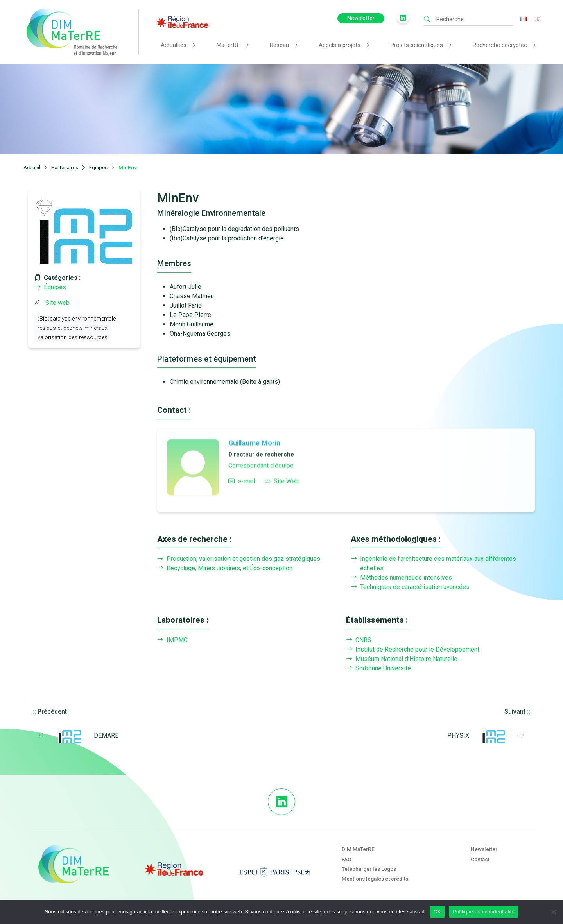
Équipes (50, 287)
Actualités (174, 45)
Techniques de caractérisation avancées (410, 587)
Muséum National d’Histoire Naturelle (402, 659)
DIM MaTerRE (358, 849)
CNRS (359, 640)
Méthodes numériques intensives (401, 578)
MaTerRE (228, 45)
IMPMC (172, 640)
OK (437, 912)
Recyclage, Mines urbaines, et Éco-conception (225, 568)
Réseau (279, 45)
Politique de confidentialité (484, 912)
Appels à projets (340, 45)
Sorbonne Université (378, 668)
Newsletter (361, 18)
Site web (57, 303)
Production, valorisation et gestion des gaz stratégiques (239, 559)
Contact (480, 859)
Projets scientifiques (417, 45)
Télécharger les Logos (369, 869)
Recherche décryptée (500, 45)
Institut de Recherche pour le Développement (413, 650)
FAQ (347, 859)
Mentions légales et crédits (375, 879)
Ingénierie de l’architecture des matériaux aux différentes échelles (433, 564)
